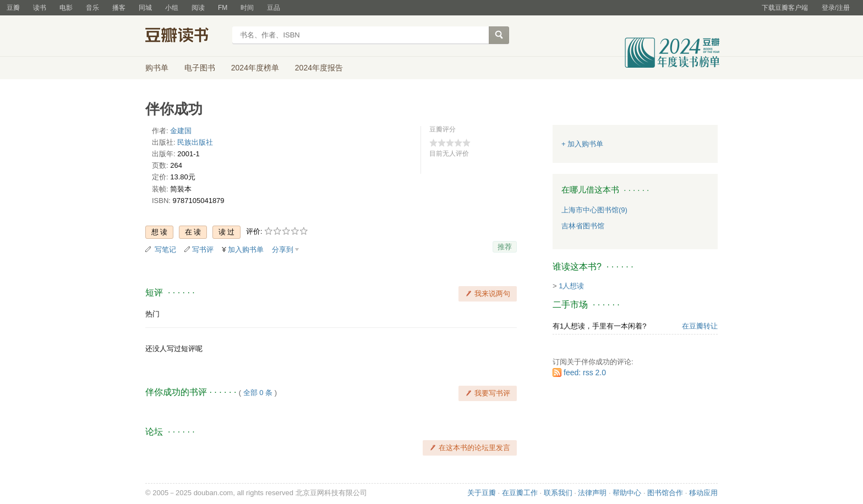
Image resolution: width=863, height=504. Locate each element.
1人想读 (571, 286)
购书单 (157, 68)
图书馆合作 (665, 493)
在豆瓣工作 (520, 493)
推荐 (505, 247)
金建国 (181, 131)
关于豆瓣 (482, 493)
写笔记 (165, 250)
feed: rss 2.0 (585, 372)
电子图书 (200, 68)
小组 (172, 8)
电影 (66, 8)
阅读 (198, 8)
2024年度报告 (319, 68)
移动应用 (703, 493)
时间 (247, 8)
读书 (40, 8)
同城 (145, 8)
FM (223, 8)
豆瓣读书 (185, 36)
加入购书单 (246, 250)
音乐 (92, 8)
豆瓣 (13, 8)
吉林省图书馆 (583, 226)
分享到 (283, 250)
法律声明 (592, 493)
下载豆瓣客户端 (785, 8)
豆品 (274, 8)
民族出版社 (195, 142)
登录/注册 (836, 8)
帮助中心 (627, 493)
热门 (152, 314)
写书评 (203, 250)
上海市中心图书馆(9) (594, 210)
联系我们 (558, 493)
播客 (119, 8)
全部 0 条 (258, 393)
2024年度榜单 (255, 68)
